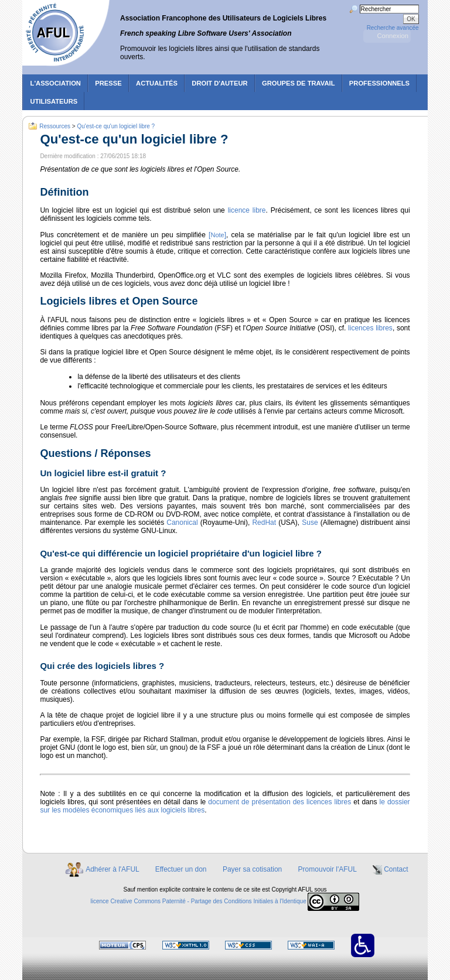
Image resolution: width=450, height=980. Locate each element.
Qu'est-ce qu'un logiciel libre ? (116, 126)
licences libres (370, 328)
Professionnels (379, 83)
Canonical (183, 523)
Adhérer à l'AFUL (112, 869)
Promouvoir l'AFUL (328, 869)
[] (217, 235)
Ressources (55, 126)
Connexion (393, 36)
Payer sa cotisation (252, 869)
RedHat (264, 523)
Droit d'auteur (219, 83)
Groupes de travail (299, 83)
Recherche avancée (393, 28)
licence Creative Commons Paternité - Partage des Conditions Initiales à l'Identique (198, 901)
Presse (108, 83)
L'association (56, 83)
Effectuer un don (181, 869)
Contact (396, 869)
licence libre (247, 210)
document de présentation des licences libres (279, 802)
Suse (311, 523)
